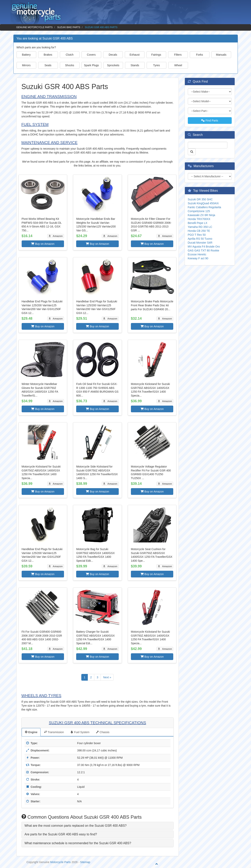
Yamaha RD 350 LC (200, 227)
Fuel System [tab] (80, 732)
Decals (113, 55)
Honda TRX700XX (199, 219)
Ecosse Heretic (197, 254)
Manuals (221, 55)
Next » (107, 677)
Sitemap (85, 862)
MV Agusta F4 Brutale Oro (204, 247)
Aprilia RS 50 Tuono (200, 239)
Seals (48, 65)
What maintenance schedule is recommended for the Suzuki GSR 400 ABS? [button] (78, 843)
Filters (178, 55)
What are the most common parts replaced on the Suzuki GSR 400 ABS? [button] (76, 826)
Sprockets (113, 65)
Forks (200, 55)
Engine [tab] (31, 732)
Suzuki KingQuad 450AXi (203, 203)
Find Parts (210, 121)
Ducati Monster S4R (200, 243)
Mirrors (26, 65)
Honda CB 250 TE (199, 231)
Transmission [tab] (54, 732)
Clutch (70, 55)
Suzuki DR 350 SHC (200, 199)
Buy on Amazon (43, 244)
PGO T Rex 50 (197, 235)
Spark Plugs (91, 65)
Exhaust (135, 55)
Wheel (178, 65)
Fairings (156, 55)
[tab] (98, 826)
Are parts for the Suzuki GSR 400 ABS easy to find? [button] (61, 834)
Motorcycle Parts (60, 862)
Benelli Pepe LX (198, 223)
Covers (91, 55)
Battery (26, 55)
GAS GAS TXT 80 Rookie (204, 250)
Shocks (70, 65)
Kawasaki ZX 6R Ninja (201, 215)
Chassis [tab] (103, 732)
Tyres (157, 65)
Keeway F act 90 (198, 258)
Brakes (48, 55)
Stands (135, 65)
